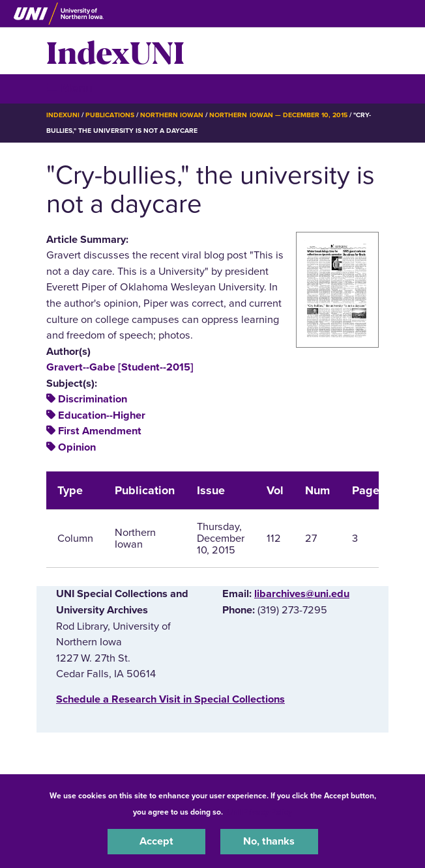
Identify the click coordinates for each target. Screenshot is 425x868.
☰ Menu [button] (69, 88)
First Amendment (100, 431)
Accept (156, 841)
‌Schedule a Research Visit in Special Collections (170, 699)
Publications (110, 115)
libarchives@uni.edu (302, 594)
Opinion (77, 447)
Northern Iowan (172, 115)
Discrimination (93, 399)
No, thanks (269, 841)
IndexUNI (115, 51)
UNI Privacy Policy (259, 812)
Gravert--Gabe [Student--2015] (120, 367)
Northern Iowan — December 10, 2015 (278, 115)
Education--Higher (102, 415)
